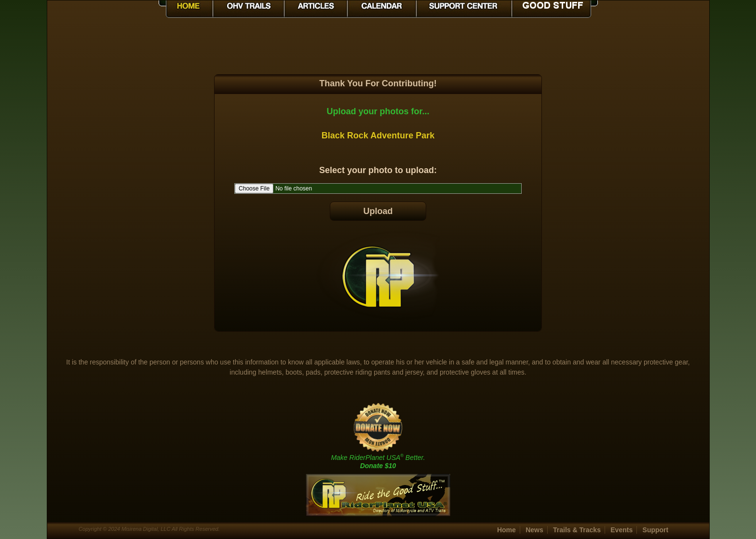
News (534, 530)
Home (506, 530)
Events (621, 530)
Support (656, 530)
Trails (577, 530)
